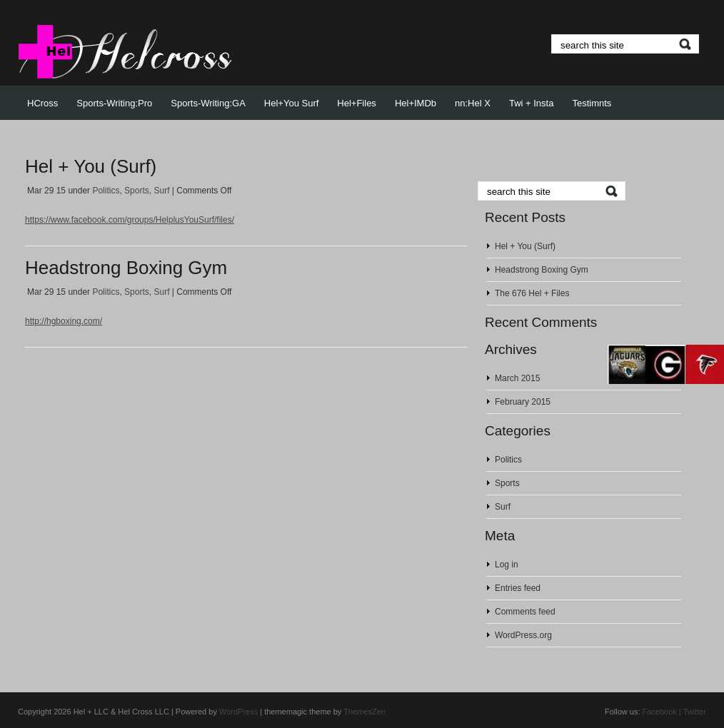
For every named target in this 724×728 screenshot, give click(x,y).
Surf (161, 191)
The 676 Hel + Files (532, 293)
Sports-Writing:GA (208, 103)
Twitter (695, 712)
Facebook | (662, 712)
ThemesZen (364, 712)
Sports (137, 191)
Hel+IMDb (416, 103)
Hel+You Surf (292, 103)
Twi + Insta (532, 103)
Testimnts (592, 103)
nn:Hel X (473, 103)
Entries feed (518, 588)
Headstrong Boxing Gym (126, 268)
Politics (106, 191)
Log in (507, 565)
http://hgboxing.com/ (64, 321)
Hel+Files (357, 103)
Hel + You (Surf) (91, 166)
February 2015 (523, 402)
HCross (42, 103)
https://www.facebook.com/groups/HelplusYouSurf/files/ (130, 220)
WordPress (238, 712)
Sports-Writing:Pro (114, 103)
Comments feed (525, 612)
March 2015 (517, 378)
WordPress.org (523, 635)
